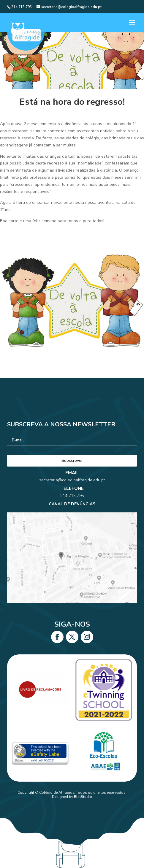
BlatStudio (83, 797)
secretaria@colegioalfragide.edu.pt (72, 494)
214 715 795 (72, 503)
